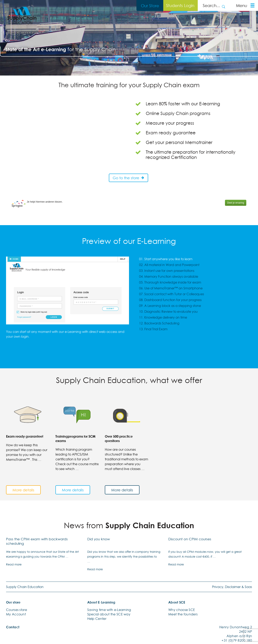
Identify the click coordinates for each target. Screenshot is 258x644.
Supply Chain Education (25, 586)
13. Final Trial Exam (153, 329)
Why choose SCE (182, 609)
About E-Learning (101, 602)
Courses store (17, 609)
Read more (14, 564)
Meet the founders (183, 614)
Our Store (150, 6)
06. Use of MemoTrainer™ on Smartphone (171, 288)
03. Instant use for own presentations (167, 271)
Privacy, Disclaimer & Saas (232, 586)
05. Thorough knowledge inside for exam (170, 282)
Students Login (180, 5)
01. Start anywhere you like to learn (166, 259)
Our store (13, 602)
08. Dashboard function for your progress (170, 300)
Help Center (97, 618)
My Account (16, 614)
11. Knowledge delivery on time (163, 317)
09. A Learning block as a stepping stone (170, 306)
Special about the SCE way (109, 614)
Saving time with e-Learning (109, 609)
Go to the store (129, 178)
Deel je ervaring (236, 203)
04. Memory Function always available (169, 276)
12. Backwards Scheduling (159, 323)
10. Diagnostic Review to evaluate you (168, 312)
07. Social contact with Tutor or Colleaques (172, 294)
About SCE (177, 602)
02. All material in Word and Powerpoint (169, 265)
